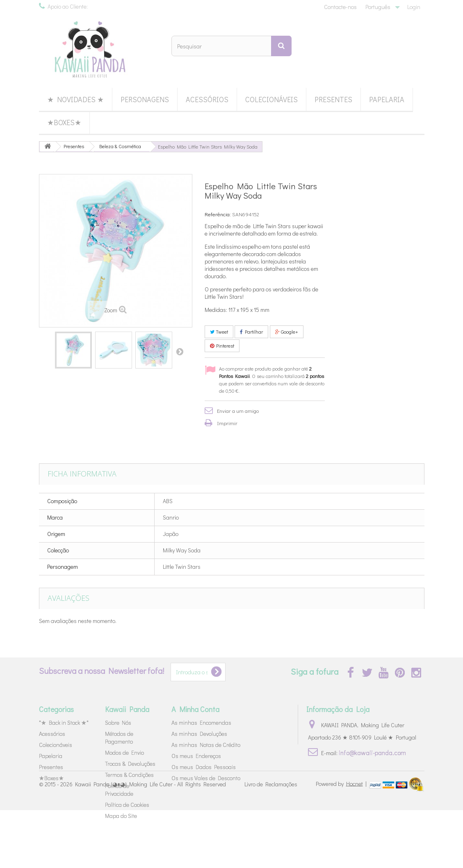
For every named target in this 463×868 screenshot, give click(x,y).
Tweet (219, 332)
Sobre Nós (118, 723)
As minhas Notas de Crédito (206, 745)
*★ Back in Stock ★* (64, 723)
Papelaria (387, 99)
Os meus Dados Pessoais (204, 767)
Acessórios (207, 99)
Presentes (333, 99)
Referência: (218, 214)
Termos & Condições (129, 775)
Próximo (180, 351)
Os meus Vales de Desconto (206, 778)
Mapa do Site (121, 816)
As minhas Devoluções (199, 734)
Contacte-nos (340, 7)
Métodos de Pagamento (119, 737)
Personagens (145, 99)
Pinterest (222, 346)
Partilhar (251, 332)
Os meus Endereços (196, 756)
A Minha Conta (195, 709)
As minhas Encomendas (201, 723)
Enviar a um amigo (238, 411)
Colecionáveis (271, 99)
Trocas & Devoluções (130, 764)
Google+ (287, 332)
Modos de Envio (124, 752)
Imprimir (227, 423)
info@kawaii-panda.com (372, 752)
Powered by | (342, 842)
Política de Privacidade (119, 790)
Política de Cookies (127, 805)
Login (414, 7)
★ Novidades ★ (75, 99)
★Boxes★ (64, 122)
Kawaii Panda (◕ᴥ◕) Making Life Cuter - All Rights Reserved (151, 842)
